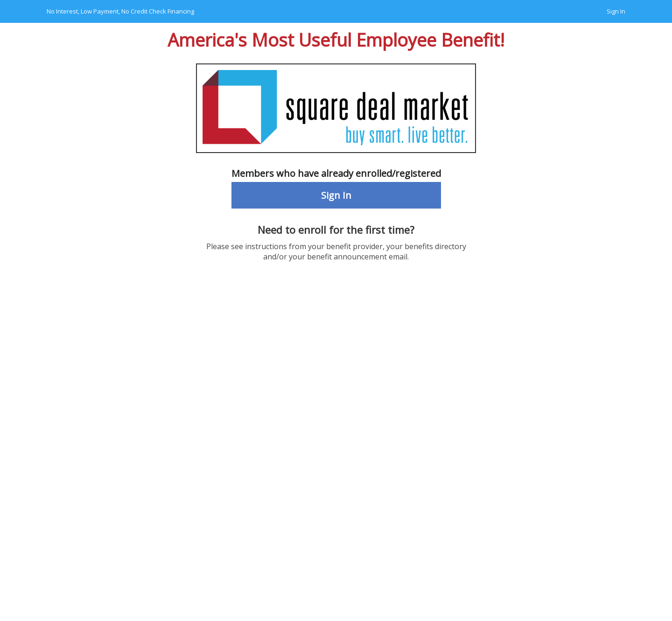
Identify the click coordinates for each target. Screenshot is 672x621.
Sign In (616, 11)
